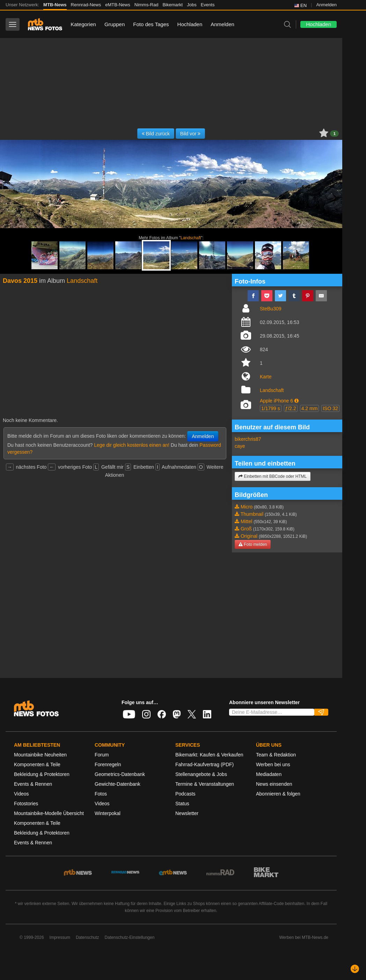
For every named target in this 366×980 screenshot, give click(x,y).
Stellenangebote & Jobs (201, 774)
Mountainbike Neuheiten (40, 755)
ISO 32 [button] (330, 408)
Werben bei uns (273, 764)
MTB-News (55, 5)
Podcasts (185, 794)
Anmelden (326, 5)
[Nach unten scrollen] (355, 969)
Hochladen (190, 24)
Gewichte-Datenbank (118, 784)
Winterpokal (108, 813)
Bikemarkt (173, 5)
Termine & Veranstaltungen (205, 784)
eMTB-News (118, 5)
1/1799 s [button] (271, 408)
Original (249, 536)
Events (208, 5)
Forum (102, 755)
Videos (21, 794)
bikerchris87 (248, 439)
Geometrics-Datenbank (120, 774)
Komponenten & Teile (37, 764)
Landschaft (191, 238)
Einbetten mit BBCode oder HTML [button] (273, 476)
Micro (247, 507)
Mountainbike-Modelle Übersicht (49, 813)
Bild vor (191, 134)
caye (240, 446)
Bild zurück (156, 134)
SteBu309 (271, 309)
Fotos (101, 794)
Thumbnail (252, 514)
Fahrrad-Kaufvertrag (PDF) (204, 764)
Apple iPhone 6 (276, 401)
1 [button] (334, 134)
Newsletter (187, 813)
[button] (297, 401)
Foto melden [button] (253, 544)
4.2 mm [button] (310, 408)
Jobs (192, 5)
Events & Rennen (33, 784)
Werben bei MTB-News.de (304, 937)
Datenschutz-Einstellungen (130, 937)
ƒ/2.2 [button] (291, 408)
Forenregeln (108, 764)
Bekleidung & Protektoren (42, 774)
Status (182, 804)
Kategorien (83, 24)
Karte (266, 377)
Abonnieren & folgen (278, 794)
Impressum (60, 937)
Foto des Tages (151, 24)
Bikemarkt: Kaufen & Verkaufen (209, 755)
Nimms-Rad (147, 5)
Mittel (246, 521)
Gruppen (115, 24)
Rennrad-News (86, 5)
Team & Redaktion (276, 755)
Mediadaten (269, 774)
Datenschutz (87, 937)
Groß (246, 529)
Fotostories (26, 804)
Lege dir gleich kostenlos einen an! (132, 445)
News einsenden (274, 784)
